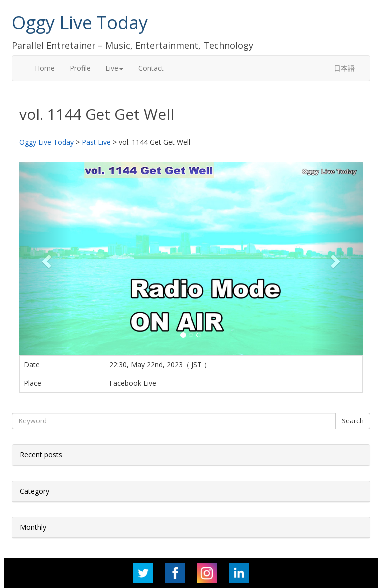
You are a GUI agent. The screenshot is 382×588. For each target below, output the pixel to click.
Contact (151, 68)
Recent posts (41, 455)
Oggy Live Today (80, 23)
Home (45, 68)
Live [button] (114, 68)
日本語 (344, 68)
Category (35, 491)
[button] (45, 258)
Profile (80, 68)
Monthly (33, 527)
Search (353, 421)
